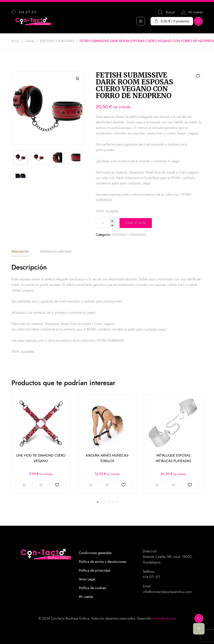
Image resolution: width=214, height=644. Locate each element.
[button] (78, 79)
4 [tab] (109, 502)
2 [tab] (101, 502)
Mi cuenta (86, 597)
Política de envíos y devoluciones (103, 562)
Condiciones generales (95, 553)
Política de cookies (92, 588)
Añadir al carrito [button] (24, 485)
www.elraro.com (164, 618)
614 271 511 (151, 577)
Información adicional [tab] (56, 251)
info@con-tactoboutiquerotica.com (167, 592)
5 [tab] (113, 502)
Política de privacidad (95, 570)
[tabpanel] (41, 444)
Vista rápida (41, 485)
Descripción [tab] (20, 251)
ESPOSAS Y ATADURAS (129, 235)
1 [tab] (97, 502)
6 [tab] (117, 502)
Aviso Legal (87, 579)
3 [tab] (105, 502)
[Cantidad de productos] (105, 223)
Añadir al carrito (136, 223)
